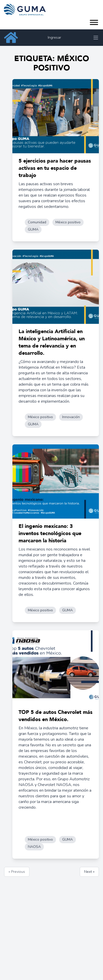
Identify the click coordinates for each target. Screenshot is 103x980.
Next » (89, 872)
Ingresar (54, 37)
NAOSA (34, 847)
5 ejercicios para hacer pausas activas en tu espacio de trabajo (55, 168)
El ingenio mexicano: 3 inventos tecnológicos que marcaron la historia (50, 533)
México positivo (68, 222)
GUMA (33, 229)
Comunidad (37, 222)
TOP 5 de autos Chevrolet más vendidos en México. (56, 716)
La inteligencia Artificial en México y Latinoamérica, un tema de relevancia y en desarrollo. (52, 342)
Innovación (71, 417)
